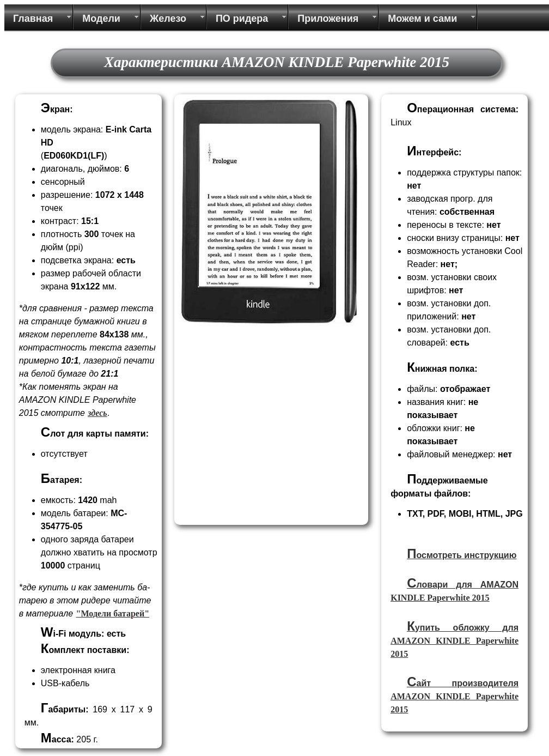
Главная (33, 19)
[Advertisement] (270, 445)
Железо (168, 19)
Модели (101, 19)
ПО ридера (242, 19)
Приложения (328, 19)
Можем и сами (422, 19)
